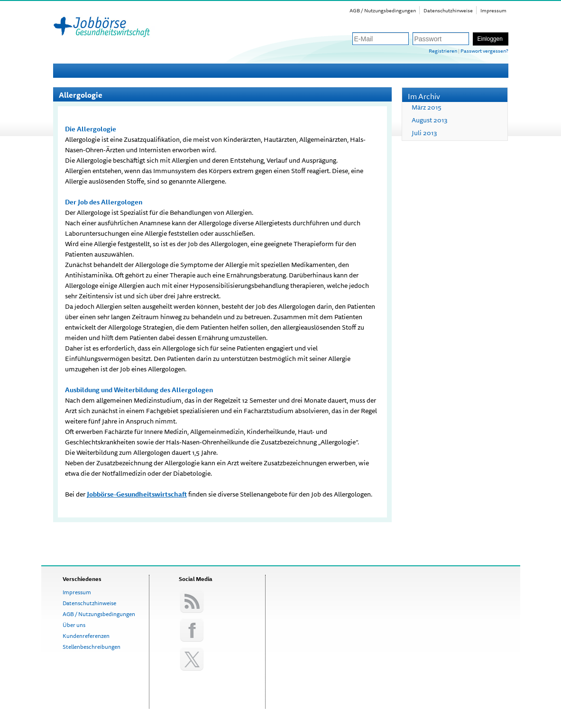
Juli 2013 (424, 133)
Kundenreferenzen (86, 636)
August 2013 (430, 120)
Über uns (74, 625)
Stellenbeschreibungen (92, 647)
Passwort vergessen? (484, 51)
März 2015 (427, 107)
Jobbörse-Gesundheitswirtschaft (137, 494)
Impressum (493, 10)
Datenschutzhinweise (448, 10)
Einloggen (490, 39)
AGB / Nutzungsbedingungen (383, 10)
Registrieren (443, 51)
